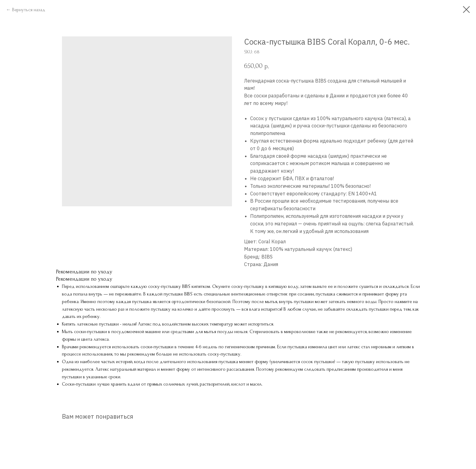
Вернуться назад (29, 10)
